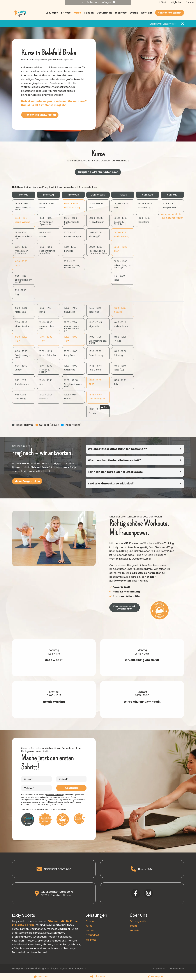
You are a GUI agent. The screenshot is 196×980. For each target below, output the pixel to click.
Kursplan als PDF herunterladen (98, 172)
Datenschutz (177, 969)
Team (133, 926)
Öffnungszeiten (139, 921)
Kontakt (147, 13)
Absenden (71, 788)
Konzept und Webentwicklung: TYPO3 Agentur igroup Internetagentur (49, 968)
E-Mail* (64, 779)
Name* (28, 779)
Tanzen (89, 13)
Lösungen (52, 13)
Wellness (121, 13)
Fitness (66, 13)
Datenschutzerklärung (55, 795)
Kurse (77, 13)
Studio (134, 13)
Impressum (159, 969)
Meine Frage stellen (27, 481)
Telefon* (29, 788)
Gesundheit (104, 13)
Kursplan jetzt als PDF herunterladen (172, 216)
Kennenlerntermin (170, 13)
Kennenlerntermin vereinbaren (125, 607)
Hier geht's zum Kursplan (40, 115)
